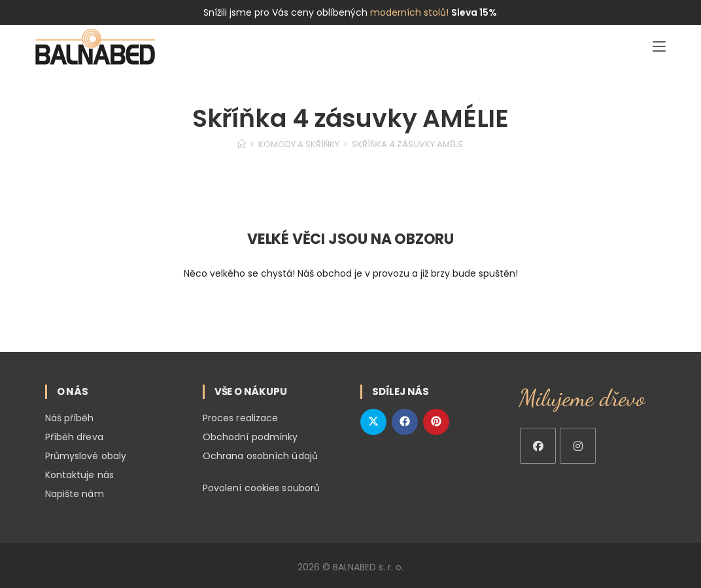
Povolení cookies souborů (261, 486)
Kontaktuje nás (79, 473)
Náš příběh (70, 418)
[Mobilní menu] (659, 47)
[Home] (242, 144)
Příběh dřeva (74, 436)
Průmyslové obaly (86, 455)
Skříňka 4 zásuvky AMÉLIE (408, 144)
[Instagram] (578, 446)
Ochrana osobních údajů (260, 455)
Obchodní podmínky (250, 436)
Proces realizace (241, 418)
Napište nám (75, 491)
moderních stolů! (409, 12)
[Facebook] (538, 446)
